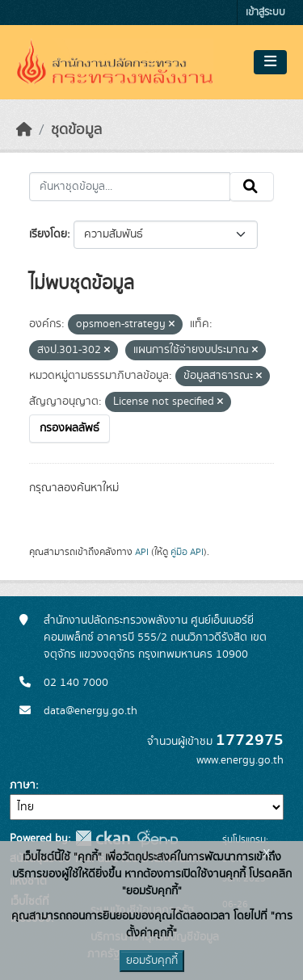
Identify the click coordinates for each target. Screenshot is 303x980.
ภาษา (23, 785)
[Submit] (252, 187)
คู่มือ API (187, 552)
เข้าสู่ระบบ (265, 13)
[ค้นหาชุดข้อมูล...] (130, 187)
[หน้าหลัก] (24, 130)
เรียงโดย (48, 234)
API (142, 552)
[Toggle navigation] (270, 62)
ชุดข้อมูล (76, 130)
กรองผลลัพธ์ (69, 428)
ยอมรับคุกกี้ (152, 961)
